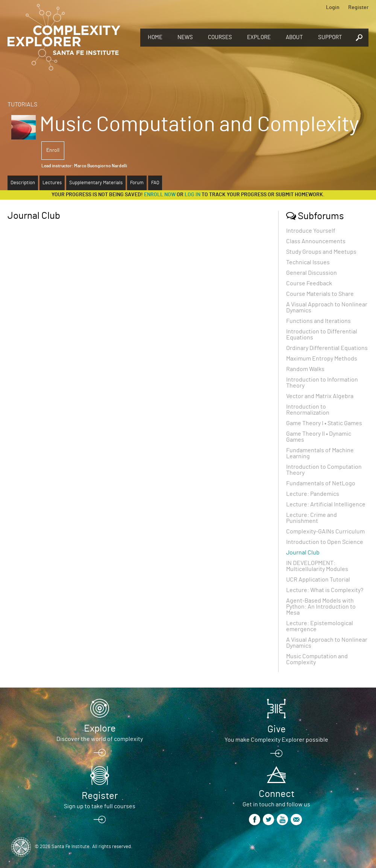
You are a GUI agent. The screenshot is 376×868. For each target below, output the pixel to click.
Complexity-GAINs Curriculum (325, 532)
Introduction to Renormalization (308, 410)
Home (155, 37)
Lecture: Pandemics (313, 494)
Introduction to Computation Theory (324, 470)
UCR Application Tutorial (318, 580)
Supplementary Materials (96, 183)
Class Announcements (316, 241)
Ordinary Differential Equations (327, 348)
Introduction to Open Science (325, 542)
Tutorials (22, 105)
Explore (259, 37)
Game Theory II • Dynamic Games (319, 437)
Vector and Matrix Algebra (320, 396)
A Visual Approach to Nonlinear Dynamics (327, 308)
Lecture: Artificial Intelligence (326, 504)
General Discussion (312, 273)
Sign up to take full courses (100, 806)
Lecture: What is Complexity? (325, 590)
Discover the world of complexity (100, 739)
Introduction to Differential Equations (322, 335)
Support (330, 37)
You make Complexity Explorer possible (276, 740)
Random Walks (305, 369)
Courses (220, 37)
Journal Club (303, 553)
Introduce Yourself (311, 231)
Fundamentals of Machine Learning (320, 453)
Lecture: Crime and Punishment (312, 518)
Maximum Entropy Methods (322, 359)
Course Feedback (309, 283)
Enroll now (160, 195)
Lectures (52, 183)
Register (358, 8)
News (185, 37)
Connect (277, 794)
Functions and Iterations (318, 321)
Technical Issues (308, 262)
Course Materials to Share (320, 294)
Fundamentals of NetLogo (321, 483)
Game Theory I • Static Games (324, 423)
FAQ (155, 183)
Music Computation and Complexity (317, 659)
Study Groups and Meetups (321, 252)
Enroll (53, 150)
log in (193, 195)
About (294, 37)
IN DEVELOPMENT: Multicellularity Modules (317, 566)
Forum (137, 183)
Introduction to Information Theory (322, 383)
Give (277, 729)
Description (23, 183)
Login (333, 8)
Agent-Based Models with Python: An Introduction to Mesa (321, 607)
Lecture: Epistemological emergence (320, 626)
